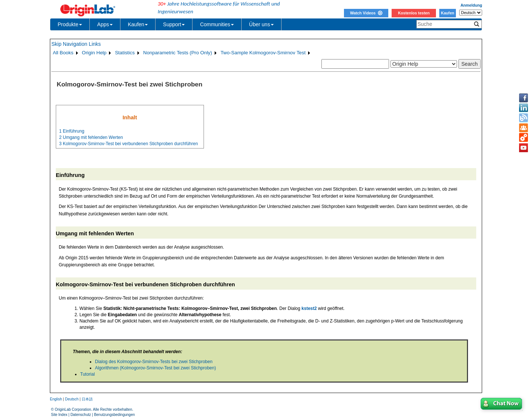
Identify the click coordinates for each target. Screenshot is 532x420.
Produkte (70, 24)
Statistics (125, 53)
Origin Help (94, 53)
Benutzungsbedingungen (114, 415)
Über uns (261, 24)
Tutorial (88, 374)
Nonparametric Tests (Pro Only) (178, 53)
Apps (105, 24)
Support (174, 24)
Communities (217, 24)
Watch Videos (366, 13)
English (56, 399)
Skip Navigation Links (76, 44)
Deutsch (72, 399)
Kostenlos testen (414, 13)
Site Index (59, 415)
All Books (63, 53)
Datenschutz (81, 415)
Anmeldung (471, 5)
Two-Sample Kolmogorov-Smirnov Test (263, 53)
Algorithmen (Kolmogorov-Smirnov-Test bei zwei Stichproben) (155, 368)
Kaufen (447, 13)
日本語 (87, 399)
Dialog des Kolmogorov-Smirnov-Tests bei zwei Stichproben (154, 362)
